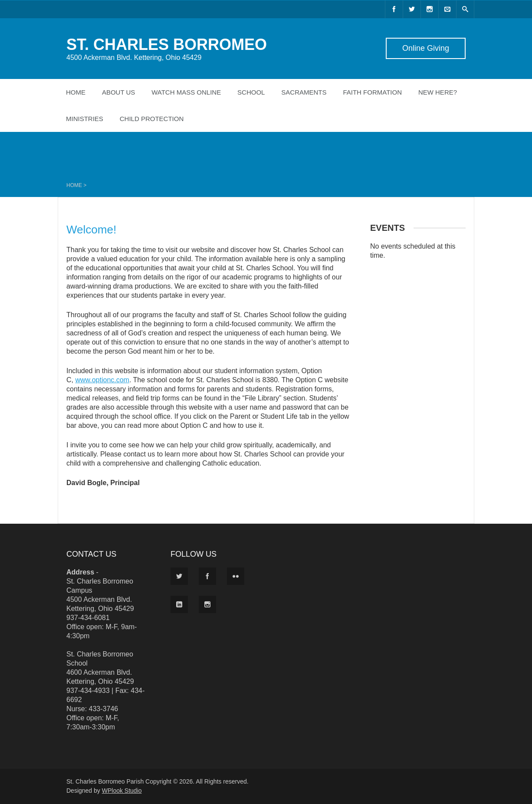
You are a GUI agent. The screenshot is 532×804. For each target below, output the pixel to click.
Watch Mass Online (186, 92)
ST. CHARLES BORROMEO (167, 44)
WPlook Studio (122, 791)
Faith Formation (372, 92)
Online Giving (426, 48)
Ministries (85, 119)
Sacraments (304, 92)
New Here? (438, 92)
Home (76, 92)
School (251, 92)
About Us (118, 92)
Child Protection (152, 119)
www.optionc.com (102, 380)
